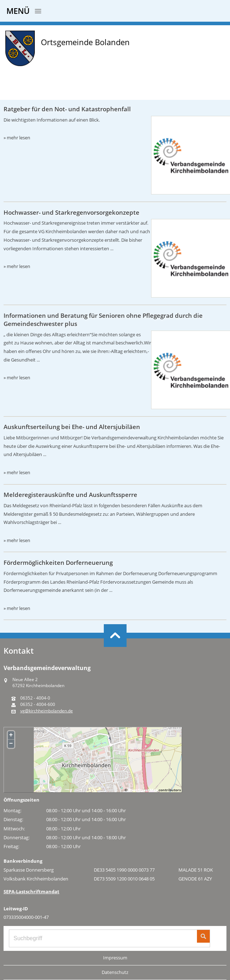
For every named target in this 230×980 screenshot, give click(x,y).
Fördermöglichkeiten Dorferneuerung (58, 563)
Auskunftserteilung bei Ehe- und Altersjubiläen (72, 427)
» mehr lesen (17, 138)
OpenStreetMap (143, 790)
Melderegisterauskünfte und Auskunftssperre (70, 495)
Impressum (115, 958)
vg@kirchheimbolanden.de (47, 711)
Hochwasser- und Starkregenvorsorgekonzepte (71, 212)
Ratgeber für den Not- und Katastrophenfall (67, 109)
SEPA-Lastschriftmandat (31, 891)
